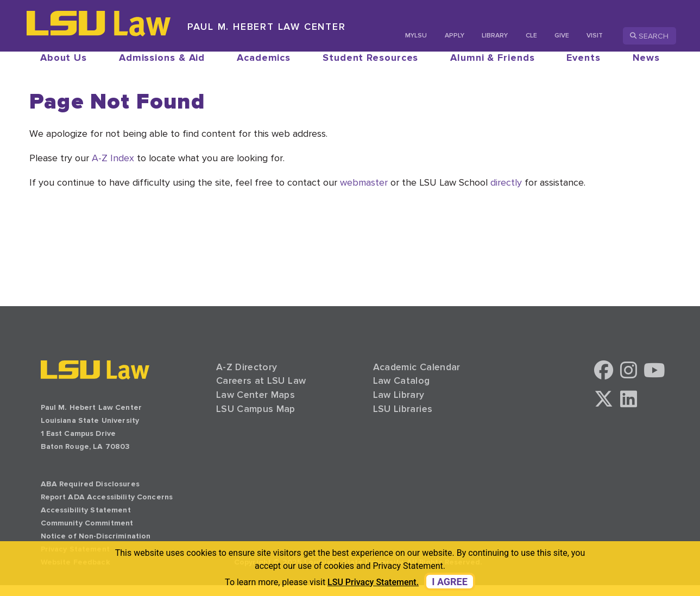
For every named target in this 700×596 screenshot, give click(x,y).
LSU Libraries (403, 420)
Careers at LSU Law (261, 392)
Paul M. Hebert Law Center (267, 27)
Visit (595, 36)
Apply (455, 36)
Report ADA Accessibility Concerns (107, 508)
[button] (604, 385)
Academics (264, 68)
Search (649, 36)
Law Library (399, 406)
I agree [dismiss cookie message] (450, 582)
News (647, 68)
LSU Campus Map (256, 420)
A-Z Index (113, 169)
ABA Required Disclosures (90, 495)
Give (562, 36)
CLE (531, 36)
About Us (64, 68)
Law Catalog (402, 392)
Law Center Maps (256, 406)
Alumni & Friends (492, 68)
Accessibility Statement (86, 521)
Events (583, 68)
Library (495, 36)
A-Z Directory (247, 378)
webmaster (364, 193)
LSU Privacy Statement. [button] (373, 582)
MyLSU (416, 36)
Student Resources (370, 68)
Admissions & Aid (162, 68)
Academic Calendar (417, 378)
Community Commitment (87, 534)
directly (506, 193)
